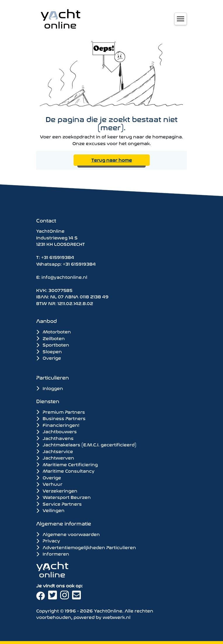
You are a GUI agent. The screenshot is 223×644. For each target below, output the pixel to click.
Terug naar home (112, 160)
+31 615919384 (58, 257)
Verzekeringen (57, 490)
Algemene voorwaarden (68, 534)
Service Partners (59, 504)
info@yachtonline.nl (64, 277)
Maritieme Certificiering (67, 464)
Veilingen (50, 510)
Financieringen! (58, 425)
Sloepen (49, 351)
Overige (49, 357)
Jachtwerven (55, 457)
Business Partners (61, 418)
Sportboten (53, 344)
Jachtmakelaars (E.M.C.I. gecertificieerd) (86, 444)
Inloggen (50, 388)
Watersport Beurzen (63, 497)
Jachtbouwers (56, 431)
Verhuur (49, 484)
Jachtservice (55, 451)
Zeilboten (50, 338)
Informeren (53, 553)
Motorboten (54, 331)
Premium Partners (61, 412)
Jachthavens (55, 438)
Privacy (48, 540)
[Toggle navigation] (181, 19)
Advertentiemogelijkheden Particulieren (86, 547)
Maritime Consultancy (65, 471)
